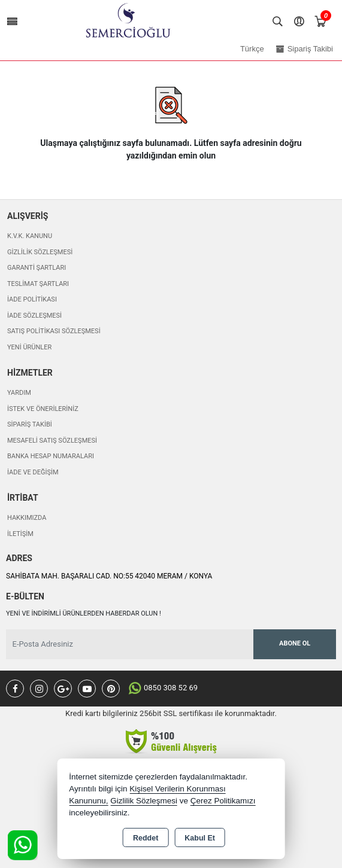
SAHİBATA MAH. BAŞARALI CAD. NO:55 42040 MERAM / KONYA (109, 576)
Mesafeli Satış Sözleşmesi (52, 441)
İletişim (20, 534)
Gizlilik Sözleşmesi (40, 252)
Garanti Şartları (37, 268)
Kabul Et (200, 838)
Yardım (19, 393)
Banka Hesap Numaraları (51, 456)
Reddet (146, 838)
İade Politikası (32, 299)
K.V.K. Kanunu (30, 236)
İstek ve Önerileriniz (43, 409)
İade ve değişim (33, 472)
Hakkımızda (27, 518)
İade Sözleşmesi (34, 316)
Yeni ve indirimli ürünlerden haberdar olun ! (84, 613)
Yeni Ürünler (29, 347)
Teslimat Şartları (38, 284)
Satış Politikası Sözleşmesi (54, 331)
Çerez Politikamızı (223, 801)
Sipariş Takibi (30, 424)
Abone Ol (295, 643)
